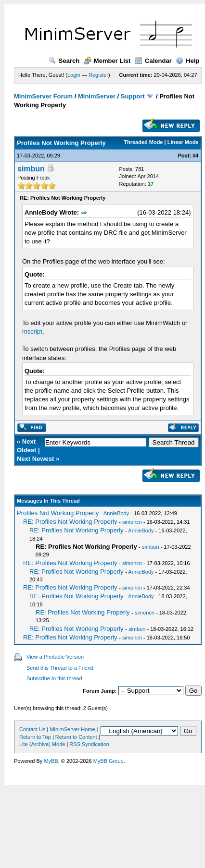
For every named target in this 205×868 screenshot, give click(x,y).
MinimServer (97, 96)
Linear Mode (183, 142)
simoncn (132, 522)
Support (133, 96)
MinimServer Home (72, 729)
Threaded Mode (143, 142)
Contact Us (32, 729)
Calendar (153, 61)
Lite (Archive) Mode (42, 744)
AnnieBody (116, 513)
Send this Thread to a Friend (60, 668)
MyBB (51, 761)
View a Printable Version (55, 657)
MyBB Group (109, 761)
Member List (107, 61)
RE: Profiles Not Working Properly (70, 522)
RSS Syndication (89, 744)
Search (64, 61)
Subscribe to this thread (54, 678)
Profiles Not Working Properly (58, 513)
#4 (195, 156)
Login (74, 75)
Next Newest (35, 459)
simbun (31, 169)
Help (187, 61)
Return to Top (35, 737)
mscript (32, 332)
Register (98, 75)
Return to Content (76, 737)
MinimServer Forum (43, 96)
